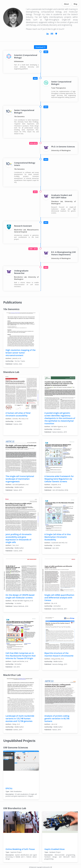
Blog (75, 4)
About (66, 4)
